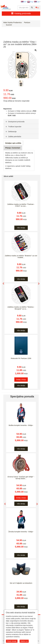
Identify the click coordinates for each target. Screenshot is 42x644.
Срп (37, 2)
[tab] (21, 121)
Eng (30, 2)
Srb (23, 2)
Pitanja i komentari (13, 148)
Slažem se (24, 641)
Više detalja (21, 228)
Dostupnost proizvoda (15, 122)
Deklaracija (11, 132)
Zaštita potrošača (13, 136)
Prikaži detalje (12, 641)
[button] (2, 282)
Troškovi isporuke (13, 127)
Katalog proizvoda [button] (21, 13)
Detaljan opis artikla (13, 143)
